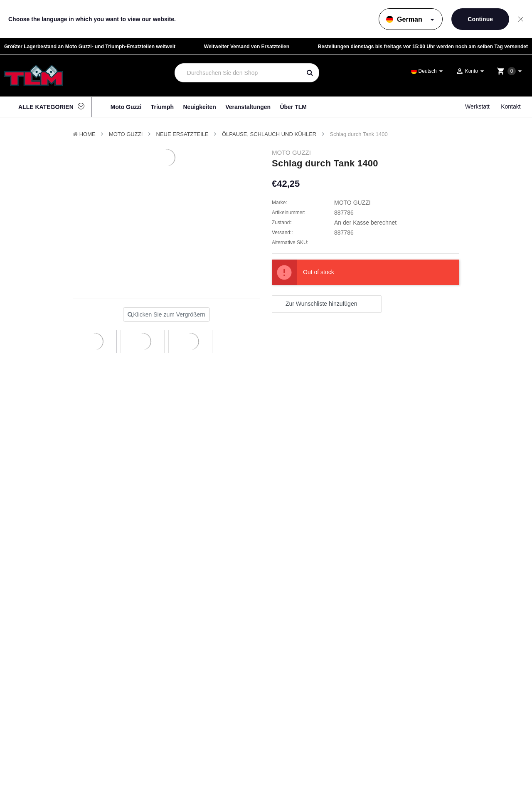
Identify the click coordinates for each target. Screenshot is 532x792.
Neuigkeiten (199, 107)
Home (87, 134)
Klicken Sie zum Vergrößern (166, 314)
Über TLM (293, 107)
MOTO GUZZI (126, 134)
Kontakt (511, 106)
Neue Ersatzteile (182, 134)
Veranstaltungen (248, 107)
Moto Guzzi (126, 107)
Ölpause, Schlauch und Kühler (269, 134)
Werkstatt (477, 106)
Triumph (162, 107)
